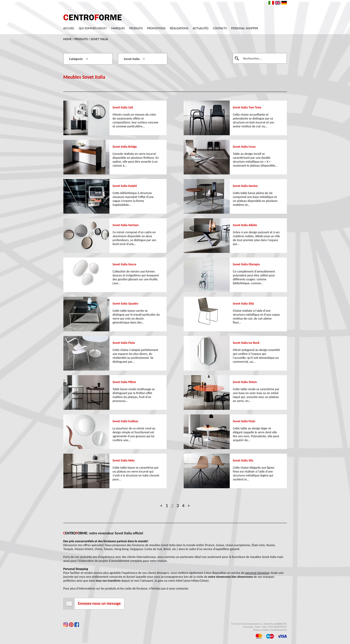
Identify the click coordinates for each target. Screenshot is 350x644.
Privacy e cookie (261, 630)
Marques (118, 28)
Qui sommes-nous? (93, 28)
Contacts (220, 28)
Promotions (156, 28)
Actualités (201, 28)
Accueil (69, 28)
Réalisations (179, 28)
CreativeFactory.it (279, 630)
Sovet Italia (99, 39)
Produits (136, 28)
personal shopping (257, 573)
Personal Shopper (245, 28)
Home (68, 39)
